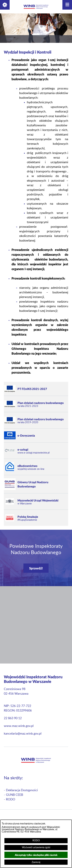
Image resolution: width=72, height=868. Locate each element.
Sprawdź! (36, 568)
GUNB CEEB (14, 795)
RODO (36, 841)
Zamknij (36, 862)
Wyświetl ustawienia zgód (36, 847)
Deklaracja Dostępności (22, 790)
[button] (5, 5)
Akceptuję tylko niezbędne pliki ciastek (36, 855)
